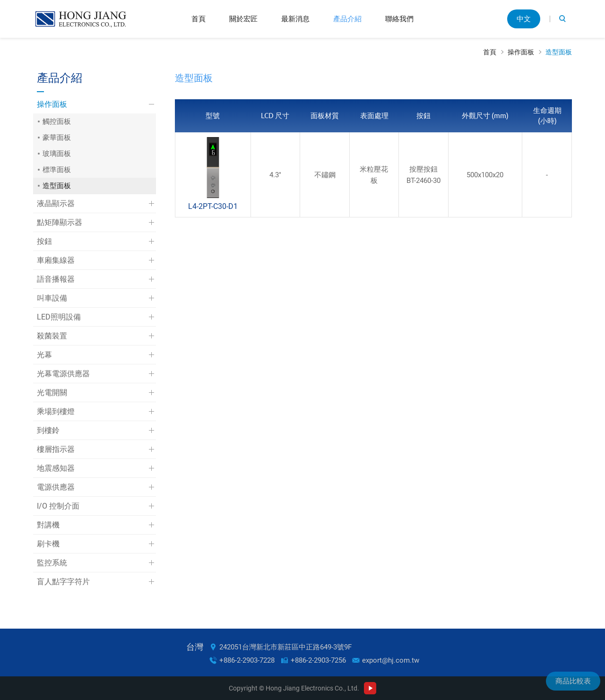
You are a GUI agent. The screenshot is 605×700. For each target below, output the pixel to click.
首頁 (199, 19)
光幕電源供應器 (63, 374)
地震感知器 (56, 468)
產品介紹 (347, 19)
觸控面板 (57, 121)
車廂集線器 (56, 260)
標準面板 (57, 170)
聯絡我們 (399, 19)
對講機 (48, 525)
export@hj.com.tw (391, 660)
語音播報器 (56, 279)
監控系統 (52, 563)
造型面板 (559, 52)
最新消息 (295, 19)
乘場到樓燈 (56, 411)
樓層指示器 (56, 449)
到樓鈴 (48, 430)
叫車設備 (52, 298)
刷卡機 (48, 544)
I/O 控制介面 (58, 506)
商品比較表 (573, 681)
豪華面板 (57, 138)
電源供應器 (56, 487)
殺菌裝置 (52, 336)
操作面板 (521, 52)
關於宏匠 (243, 19)
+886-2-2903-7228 (247, 660)
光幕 (44, 355)
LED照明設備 (59, 317)
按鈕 (44, 241)
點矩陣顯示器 (60, 222)
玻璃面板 (57, 154)
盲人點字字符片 (63, 582)
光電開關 (52, 393)
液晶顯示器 (56, 203)
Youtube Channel (370, 688)
